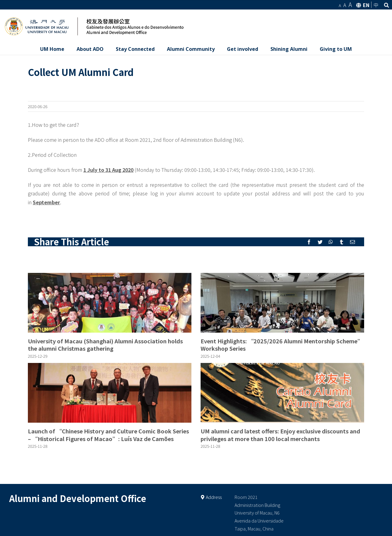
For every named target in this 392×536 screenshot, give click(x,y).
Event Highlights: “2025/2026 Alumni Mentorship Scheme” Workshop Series (282, 345)
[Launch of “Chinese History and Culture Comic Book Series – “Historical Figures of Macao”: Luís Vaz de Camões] (110, 393)
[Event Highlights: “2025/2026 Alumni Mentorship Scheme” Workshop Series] (282, 303)
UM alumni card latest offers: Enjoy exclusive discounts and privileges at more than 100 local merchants (280, 435)
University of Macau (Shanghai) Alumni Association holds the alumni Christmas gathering (105, 345)
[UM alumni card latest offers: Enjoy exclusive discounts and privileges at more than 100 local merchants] (282, 393)
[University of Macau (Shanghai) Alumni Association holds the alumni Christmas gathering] (110, 303)
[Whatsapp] (331, 242)
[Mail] (352, 242)
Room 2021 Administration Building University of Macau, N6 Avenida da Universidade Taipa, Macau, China (259, 513)
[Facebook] (309, 242)
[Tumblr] (341, 242)
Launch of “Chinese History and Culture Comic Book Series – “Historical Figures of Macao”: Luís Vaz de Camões (108, 435)
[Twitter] (320, 242)
